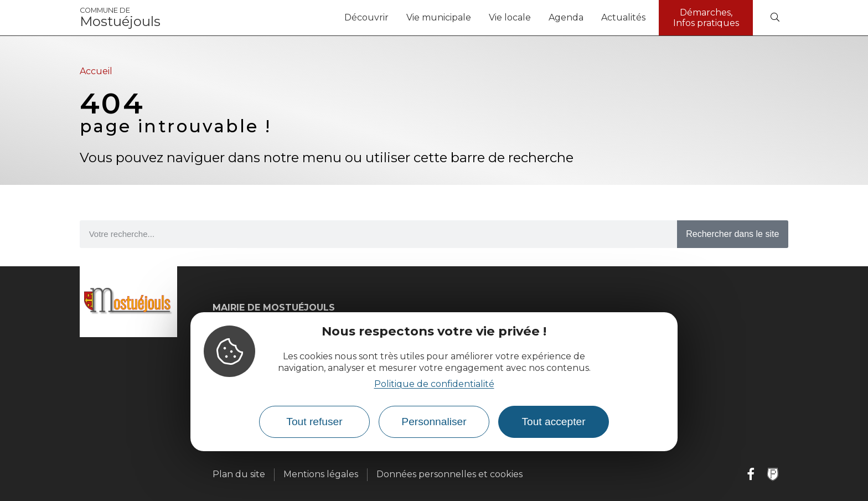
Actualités (623, 17)
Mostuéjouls (120, 18)
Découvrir (366, 17)
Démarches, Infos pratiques (706, 18)
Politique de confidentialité (434, 384)
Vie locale (510, 17)
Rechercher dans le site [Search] (732, 234)
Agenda (566, 17)
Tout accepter (553, 422)
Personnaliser (434, 422)
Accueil (96, 71)
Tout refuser (314, 422)
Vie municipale (439, 17)
